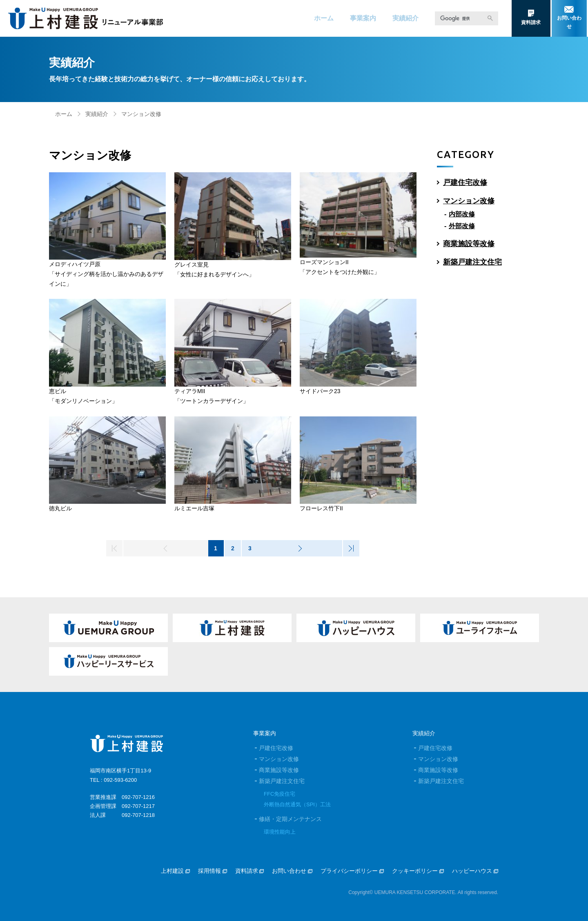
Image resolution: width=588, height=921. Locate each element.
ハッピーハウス (475, 871)
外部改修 (462, 226)
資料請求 (250, 871)
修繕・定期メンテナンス (290, 819)
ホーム (324, 18)
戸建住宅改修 (465, 182)
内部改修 (462, 214)
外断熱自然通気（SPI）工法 (297, 804)
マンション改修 (469, 201)
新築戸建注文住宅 (472, 262)
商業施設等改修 (469, 244)
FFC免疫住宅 (280, 794)
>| (351, 548)
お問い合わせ (292, 871)
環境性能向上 (280, 832)
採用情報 (213, 871)
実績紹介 (405, 18)
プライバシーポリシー (352, 871)
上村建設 (175, 871)
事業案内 (363, 18)
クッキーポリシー (418, 871)
